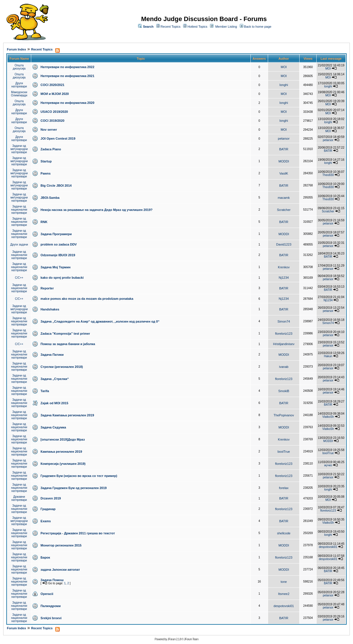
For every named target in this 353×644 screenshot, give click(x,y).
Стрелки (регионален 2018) (62, 367)
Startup (46, 161)
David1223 (284, 244)
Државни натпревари (19, 498)
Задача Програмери (56, 234)
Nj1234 (284, 278)
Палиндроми (51, 606)
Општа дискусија (19, 67)
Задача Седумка (53, 427)
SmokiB (284, 391)
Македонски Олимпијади (19, 94)
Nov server (49, 130)
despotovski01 (328, 547)
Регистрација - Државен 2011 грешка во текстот (78, 533)
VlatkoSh (328, 417)
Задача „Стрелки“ (55, 379)
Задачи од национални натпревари (19, 210)
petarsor (284, 138)
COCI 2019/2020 (52, 121)
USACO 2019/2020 (54, 112)
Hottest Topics (197, 27)
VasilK (284, 173)
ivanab (284, 367)
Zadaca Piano (51, 149)
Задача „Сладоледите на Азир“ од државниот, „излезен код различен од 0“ (100, 321)
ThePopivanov (284, 415)
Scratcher (284, 210)
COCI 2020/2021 (52, 85)
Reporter (47, 288)
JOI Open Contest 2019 (58, 138)
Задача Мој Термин (55, 267)
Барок (45, 557)
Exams (45, 521)
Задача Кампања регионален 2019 (67, 415)
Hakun (328, 356)
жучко (328, 465)
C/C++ (19, 278)
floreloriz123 (284, 334)
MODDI (284, 161)
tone (284, 582)
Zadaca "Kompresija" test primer (65, 334)
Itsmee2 (284, 594)
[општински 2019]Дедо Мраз (63, 439)
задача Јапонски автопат (60, 570)
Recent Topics (171, 27)
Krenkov (284, 267)
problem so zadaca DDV (58, 244)
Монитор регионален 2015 (61, 545)
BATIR (284, 149)
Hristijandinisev (284, 344)
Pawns (45, 173)
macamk (284, 198)
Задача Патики (52, 355)
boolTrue (284, 452)
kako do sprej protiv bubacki (62, 278)
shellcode (284, 533)
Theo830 (328, 175)
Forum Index (16, 49)
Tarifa (45, 391)
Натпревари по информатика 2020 (67, 103)
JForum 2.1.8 (174, 639)
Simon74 (284, 321)
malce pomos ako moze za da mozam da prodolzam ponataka (87, 299)
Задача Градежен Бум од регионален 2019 (74, 488)
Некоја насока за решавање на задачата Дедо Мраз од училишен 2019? (96, 210)
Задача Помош (52, 580)
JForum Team (191, 639)
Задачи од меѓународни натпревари (19, 149)
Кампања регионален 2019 (61, 452)
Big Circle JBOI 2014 (56, 186)
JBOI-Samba (50, 198)
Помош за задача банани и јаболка (68, 344)
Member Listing (226, 27)
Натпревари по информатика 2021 (67, 76)
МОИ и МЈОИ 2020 (55, 94)
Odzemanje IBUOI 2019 (58, 255)
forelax (284, 488)
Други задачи (19, 245)
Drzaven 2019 (51, 498)
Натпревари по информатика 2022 (67, 67)
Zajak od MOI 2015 (54, 403)
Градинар (48, 509)
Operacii (47, 594)
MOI (284, 67)
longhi (284, 85)
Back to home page (258, 27)
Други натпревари (19, 85)
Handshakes (50, 309)
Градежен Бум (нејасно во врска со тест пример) (79, 476)
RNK (44, 222)
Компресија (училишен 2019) (63, 464)
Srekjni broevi (51, 618)
